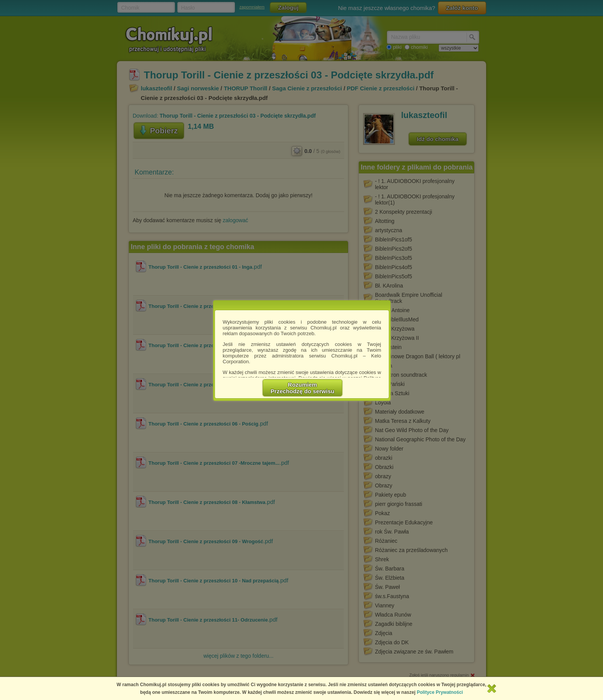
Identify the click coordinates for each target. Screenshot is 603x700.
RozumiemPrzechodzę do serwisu (303, 388)
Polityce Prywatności (440, 692)
